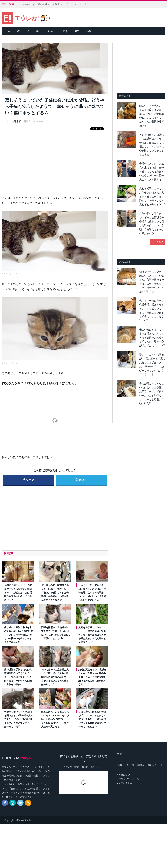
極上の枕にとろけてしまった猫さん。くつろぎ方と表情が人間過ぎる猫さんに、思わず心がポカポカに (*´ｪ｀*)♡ (152, 337)
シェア (29, 478)
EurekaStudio (24, 820)
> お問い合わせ (124, 783)
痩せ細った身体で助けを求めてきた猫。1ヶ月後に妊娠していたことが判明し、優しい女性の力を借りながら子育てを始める (19, 635)
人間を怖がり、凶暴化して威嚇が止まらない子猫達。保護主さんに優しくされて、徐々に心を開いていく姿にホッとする (152, 145)
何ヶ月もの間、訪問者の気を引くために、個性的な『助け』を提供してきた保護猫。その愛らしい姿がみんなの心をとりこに (55, 593)
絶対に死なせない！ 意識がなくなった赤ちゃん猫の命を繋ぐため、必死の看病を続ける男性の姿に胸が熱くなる (93, 677)
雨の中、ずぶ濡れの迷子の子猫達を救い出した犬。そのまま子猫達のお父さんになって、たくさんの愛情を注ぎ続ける (59, 4)
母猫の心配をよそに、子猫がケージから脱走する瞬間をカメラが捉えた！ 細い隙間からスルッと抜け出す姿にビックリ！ (18, 593)
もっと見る (158, 242)
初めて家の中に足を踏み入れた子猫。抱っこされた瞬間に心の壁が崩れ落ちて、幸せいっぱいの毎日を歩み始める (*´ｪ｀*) (55, 677)
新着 (8, 31)
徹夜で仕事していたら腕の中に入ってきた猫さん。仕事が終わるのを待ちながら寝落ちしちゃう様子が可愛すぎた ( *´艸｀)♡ (152, 282)
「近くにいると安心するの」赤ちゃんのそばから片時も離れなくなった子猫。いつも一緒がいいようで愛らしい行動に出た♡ (92, 593)
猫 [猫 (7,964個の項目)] (133, 765)
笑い (39, 31)
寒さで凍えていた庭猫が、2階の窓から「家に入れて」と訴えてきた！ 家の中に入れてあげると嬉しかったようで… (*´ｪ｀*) (152, 364)
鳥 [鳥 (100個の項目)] (161, 765)
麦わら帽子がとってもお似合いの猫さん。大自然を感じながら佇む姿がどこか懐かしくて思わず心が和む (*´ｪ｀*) (152, 196)
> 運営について (124, 775)
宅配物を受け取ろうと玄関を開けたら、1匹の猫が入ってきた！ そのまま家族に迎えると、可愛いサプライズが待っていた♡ (19, 719)
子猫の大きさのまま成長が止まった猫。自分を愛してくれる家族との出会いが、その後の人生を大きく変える (152, 171)
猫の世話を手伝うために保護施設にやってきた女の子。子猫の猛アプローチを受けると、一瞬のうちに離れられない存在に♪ (18, 677)
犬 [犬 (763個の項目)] (127, 765)
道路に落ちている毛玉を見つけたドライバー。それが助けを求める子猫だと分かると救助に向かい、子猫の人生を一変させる (55, 719)
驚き (65, 31)
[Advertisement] (55, 161)
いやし (52, 31)
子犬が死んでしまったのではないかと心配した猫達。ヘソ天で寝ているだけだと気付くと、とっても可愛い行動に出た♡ (152, 393)
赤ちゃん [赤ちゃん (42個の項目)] (152, 765)
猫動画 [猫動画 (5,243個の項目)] (141, 765)
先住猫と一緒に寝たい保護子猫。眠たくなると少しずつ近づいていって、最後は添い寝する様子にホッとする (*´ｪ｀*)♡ (152, 311)
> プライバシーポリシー (129, 779)
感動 (89, 31)
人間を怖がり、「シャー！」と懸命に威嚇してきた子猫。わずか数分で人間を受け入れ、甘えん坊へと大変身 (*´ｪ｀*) (92, 635)
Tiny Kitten (12, 274)
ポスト (81, 478)
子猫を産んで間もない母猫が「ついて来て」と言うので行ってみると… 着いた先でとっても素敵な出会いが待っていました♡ (93, 719)
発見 (77, 31)
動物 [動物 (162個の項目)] (120, 765)
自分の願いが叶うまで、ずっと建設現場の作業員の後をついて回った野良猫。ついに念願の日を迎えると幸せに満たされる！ (152, 223)
